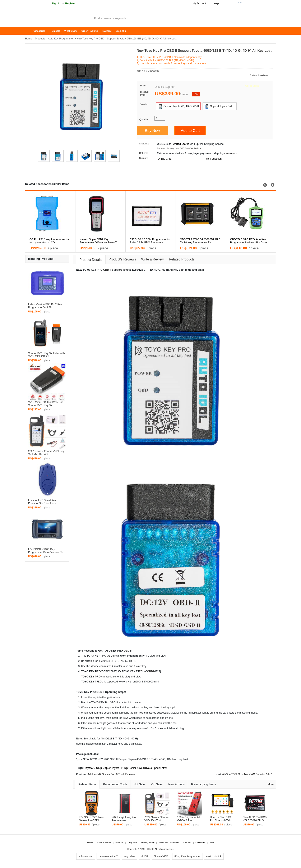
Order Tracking (89, 31)
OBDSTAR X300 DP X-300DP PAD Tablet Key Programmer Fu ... (239, 241)
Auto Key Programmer (61, 39)
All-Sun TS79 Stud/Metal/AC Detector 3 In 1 (247, 774)
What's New (71, 31)
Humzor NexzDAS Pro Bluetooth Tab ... (222, 819)
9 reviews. (263, 75)
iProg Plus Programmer (188, 856)
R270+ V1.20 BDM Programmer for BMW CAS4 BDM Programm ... (189, 241)
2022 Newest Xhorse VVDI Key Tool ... (156, 819)
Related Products (182, 259)
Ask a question (213, 159)
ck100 (144, 856)
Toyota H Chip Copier (124, 768)
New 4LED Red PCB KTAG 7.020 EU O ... (255, 819)
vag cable (129, 856)
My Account (199, 4)
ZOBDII (150, 849)
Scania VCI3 (161, 856)
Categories (39, 31)
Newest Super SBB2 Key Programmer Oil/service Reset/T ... (139, 241)
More (271, 784)
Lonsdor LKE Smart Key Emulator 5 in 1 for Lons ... (43, 502)
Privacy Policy (148, 843)
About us (187, 843)
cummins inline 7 (108, 856)
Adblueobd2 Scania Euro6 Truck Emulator (112, 774)
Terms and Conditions (169, 843)
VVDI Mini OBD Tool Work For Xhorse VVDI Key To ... (45, 404)
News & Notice (104, 843)
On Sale (56, 31)
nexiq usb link (214, 856)
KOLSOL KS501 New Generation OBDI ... (91, 819)
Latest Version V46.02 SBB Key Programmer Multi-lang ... (37, 241)
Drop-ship (121, 31)
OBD (106, 270)
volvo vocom (86, 856)
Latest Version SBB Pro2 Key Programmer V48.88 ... (45, 306)
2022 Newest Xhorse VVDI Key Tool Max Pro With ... (46, 453)
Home (30, 31)
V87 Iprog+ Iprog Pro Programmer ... (124, 819)
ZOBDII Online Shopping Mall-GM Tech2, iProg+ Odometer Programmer (59, 19)
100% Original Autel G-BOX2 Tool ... (189, 819)
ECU (142, 671)
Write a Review (152, 259)
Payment (107, 31)
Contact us (200, 843)
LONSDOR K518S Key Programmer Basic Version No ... (47, 551)
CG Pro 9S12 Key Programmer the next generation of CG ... (89, 241)
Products (40, 39)
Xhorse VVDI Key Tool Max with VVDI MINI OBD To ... (47, 355)
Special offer (160, 768)
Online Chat (164, 159)
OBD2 (151, 671)
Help (216, 4)
